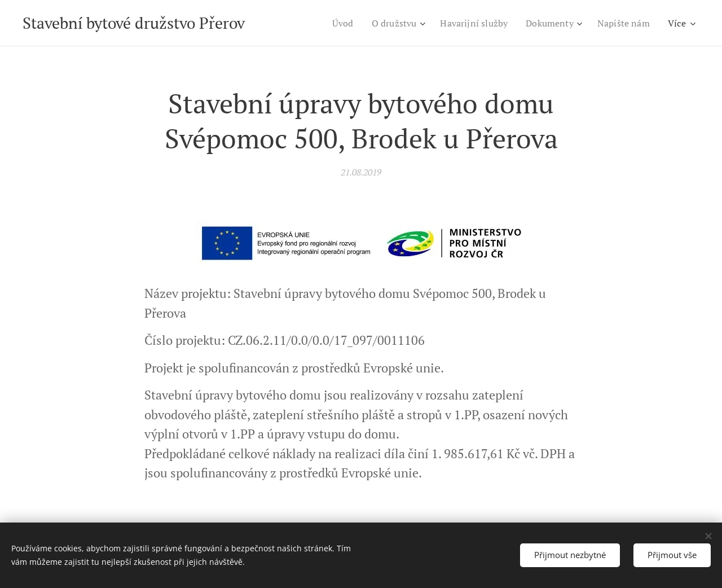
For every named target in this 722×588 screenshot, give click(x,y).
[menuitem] (329, 23)
